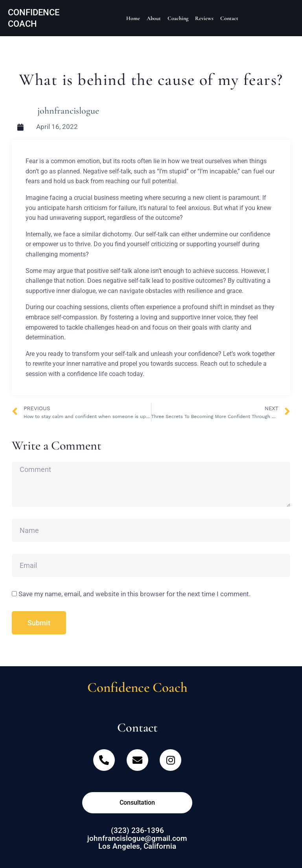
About (154, 18)
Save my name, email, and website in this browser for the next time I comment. (134, 594)
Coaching (178, 18)
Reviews (204, 18)
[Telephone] (104, 764)
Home (133, 18)
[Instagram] (170, 764)
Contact (229, 18)
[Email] (137, 764)
